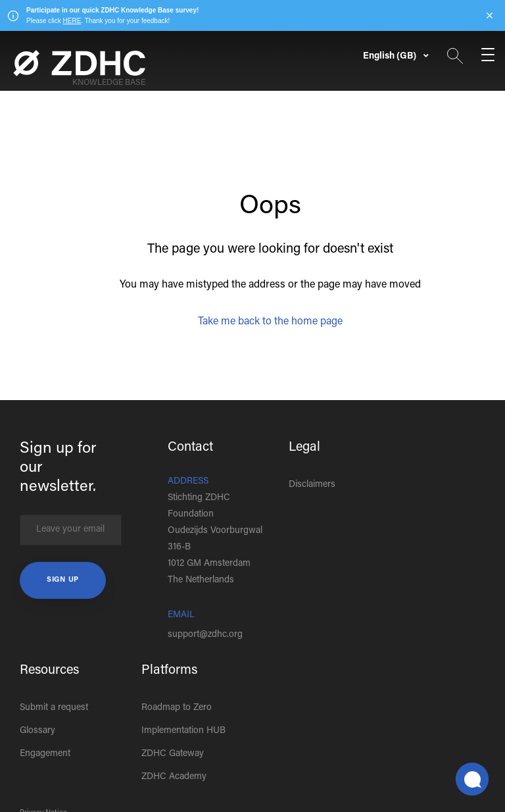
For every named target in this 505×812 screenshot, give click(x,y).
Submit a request (54, 708)
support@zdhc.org (205, 635)
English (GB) (391, 57)
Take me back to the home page (270, 322)
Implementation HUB (183, 731)
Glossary (37, 731)
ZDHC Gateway (173, 754)
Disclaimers (312, 485)
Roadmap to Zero (177, 708)
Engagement (45, 754)
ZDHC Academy (174, 777)
